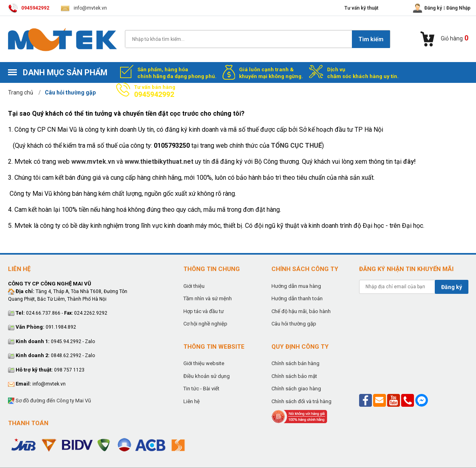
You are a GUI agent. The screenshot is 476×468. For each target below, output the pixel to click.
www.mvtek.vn (93, 162)
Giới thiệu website (204, 363)
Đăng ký (452, 287)
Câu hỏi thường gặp (294, 324)
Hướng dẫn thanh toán (297, 298)
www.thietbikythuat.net (159, 162)
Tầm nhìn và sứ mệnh (208, 298)
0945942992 (29, 8)
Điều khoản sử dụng (207, 376)
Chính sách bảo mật (294, 376)
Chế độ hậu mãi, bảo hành (301, 311)
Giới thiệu (194, 286)
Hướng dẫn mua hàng (296, 286)
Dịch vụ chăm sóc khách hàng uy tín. (363, 73)
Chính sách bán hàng (295, 363)
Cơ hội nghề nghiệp (205, 324)
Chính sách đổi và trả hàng (301, 401)
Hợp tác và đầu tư (204, 311)
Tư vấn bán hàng (155, 91)
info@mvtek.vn (84, 8)
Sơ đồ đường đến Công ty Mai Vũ (49, 401)
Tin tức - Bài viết (201, 389)
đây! (409, 162)
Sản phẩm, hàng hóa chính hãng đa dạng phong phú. (177, 73)
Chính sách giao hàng (296, 389)
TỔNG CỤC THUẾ (296, 146)
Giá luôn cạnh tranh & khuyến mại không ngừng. (271, 73)
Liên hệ (192, 401)
